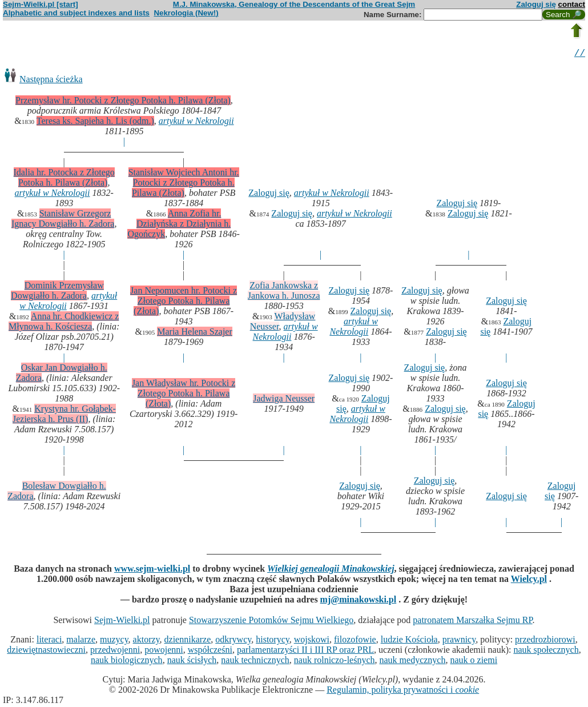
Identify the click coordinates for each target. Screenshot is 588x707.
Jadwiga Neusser (284, 400)
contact (572, 4)
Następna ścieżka (51, 81)
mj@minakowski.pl (359, 601)
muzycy (114, 641)
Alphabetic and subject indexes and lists (76, 13)
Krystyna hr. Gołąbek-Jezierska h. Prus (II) (64, 415)
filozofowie (355, 641)
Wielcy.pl (529, 581)
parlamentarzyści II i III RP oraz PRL (305, 651)
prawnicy (459, 641)
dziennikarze (188, 641)
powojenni (164, 651)
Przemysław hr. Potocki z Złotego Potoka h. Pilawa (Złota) (123, 102)
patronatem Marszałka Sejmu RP (472, 622)
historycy (273, 641)
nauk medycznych (413, 662)
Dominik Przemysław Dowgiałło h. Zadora (57, 292)
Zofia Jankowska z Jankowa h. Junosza (284, 292)
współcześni (210, 651)
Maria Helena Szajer (194, 333)
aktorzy (146, 641)
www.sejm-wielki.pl (152, 570)
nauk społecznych (546, 651)
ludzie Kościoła (409, 641)
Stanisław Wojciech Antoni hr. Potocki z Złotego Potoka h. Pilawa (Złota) (184, 184)
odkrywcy (233, 641)
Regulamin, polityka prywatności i (403, 691)
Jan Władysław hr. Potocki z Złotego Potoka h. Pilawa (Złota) (184, 395)
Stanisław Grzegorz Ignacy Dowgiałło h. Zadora (63, 220)
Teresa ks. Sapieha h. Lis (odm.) (95, 122)
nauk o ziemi (474, 662)
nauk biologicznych (127, 662)
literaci (49, 641)
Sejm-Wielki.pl (122, 622)
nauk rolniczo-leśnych (335, 662)
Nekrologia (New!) (186, 13)
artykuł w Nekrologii (196, 122)
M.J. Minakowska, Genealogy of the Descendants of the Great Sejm (294, 4)
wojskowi (312, 641)
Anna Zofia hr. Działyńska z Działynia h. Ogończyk (179, 225)
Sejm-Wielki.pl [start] (41, 4)
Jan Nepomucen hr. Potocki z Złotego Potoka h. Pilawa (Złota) (184, 302)
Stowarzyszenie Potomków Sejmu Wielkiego (271, 622)
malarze (81, 641)
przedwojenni (115, 651)
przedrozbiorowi (545, 641)
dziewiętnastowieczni (46, 651)
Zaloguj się (536, 4)
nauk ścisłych (192, 662)
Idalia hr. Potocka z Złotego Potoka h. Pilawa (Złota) (64, 179)
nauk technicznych (255, 662)
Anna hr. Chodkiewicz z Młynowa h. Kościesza (64, 323)
